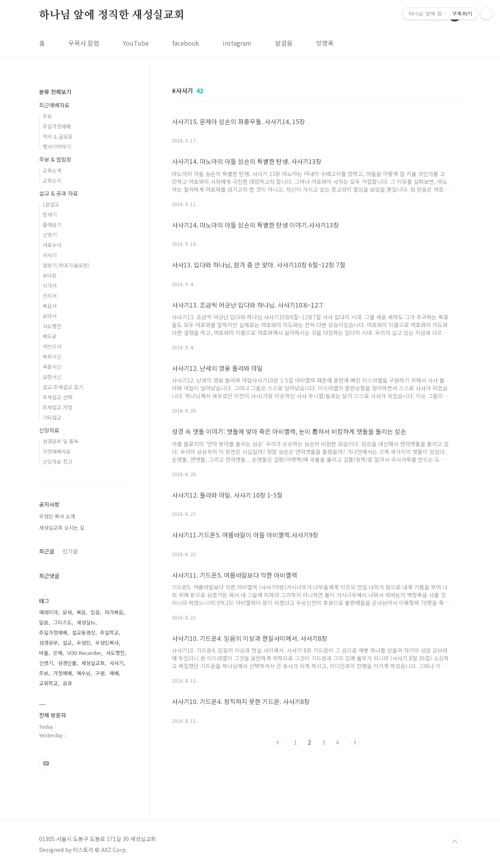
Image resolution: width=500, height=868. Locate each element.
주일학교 (109, 632)
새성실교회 (93, 663)
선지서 (50, 296)
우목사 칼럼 (84, 43)
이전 (278, 742)
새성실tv (86, 622)
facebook (186, 43)
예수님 (84, 673)
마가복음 (114, 612)
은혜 (58, 653)
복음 (81, 612)
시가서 (50, 285)
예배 (114, 673)
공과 (67, 683)
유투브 (46, 763)
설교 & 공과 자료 (59, 193)
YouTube (136, 43)
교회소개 (52, 170)
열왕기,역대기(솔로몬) (66, 265)
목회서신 (52, 357)
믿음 (95, 612)
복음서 (50, 306)
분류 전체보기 (55, 92)
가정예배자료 (57, 451)
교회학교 (48, 683)
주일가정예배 (57, 126)
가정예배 (62, 673)
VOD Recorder (84, 653)
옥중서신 (52, 367)
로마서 (50, 316)
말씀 (44, 622)
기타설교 (52, 417)
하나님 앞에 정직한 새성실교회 (112, 15)
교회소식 (52, 181)
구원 (100, 673)
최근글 (47, 551)
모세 (67, 612)
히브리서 (52, 346)
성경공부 (48, 643)
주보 (47, 116)
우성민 (84, 643)
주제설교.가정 (57, 407)
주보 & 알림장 (55, 159)
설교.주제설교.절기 (63, 387)
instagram (237, 43)
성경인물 (67, 663)
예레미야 (48, 612)
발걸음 (284, 43)
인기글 (70, 551)
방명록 (325, 43)
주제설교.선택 (57, 397)
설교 (67, 643)
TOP (455, 842)
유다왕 (50, 275)
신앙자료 (49, 430)
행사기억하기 (57, 147)
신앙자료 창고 (57, 462)
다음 (355, 742)
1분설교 (51, 204)
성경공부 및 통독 (61, 441)
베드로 (50, 336)
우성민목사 (107, 643)
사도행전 (52, 326)
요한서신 (52, 377)
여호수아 (52, 245)
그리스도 (62, 622)
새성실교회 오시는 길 (62, 527)
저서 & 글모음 (58, 136)
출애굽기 (52, 225)
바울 (44, 653)
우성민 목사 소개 (57, 516)
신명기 (50, 235)
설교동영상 (84, 632)
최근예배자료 (54, 105)
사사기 (50, 255)
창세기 (50, 214)
